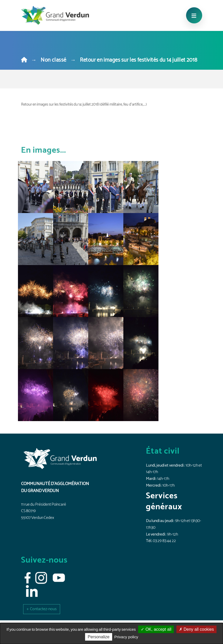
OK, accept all (156, 629)
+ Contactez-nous (42, 609)
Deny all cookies (196, 629)
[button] (42, 609)
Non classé (53, 60)
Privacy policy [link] (126, 637)
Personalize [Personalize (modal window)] (99, 637)
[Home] (24, 60)
